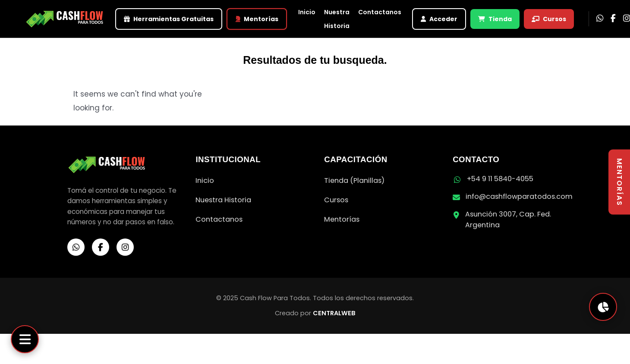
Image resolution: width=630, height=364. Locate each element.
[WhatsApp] (600, 19)
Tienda (495, 19)
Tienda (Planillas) (354, 180)
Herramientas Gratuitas (169, 19)
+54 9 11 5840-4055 (500, 179)
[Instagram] (125, 247)
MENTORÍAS (619, 182)
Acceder (439, 19)
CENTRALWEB (334, 313)
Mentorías (257, 19)
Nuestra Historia (223, 200)
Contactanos (380, 12)
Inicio (307, 12)
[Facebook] (613, 19)
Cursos (549, 19)
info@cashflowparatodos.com (519, 196)
